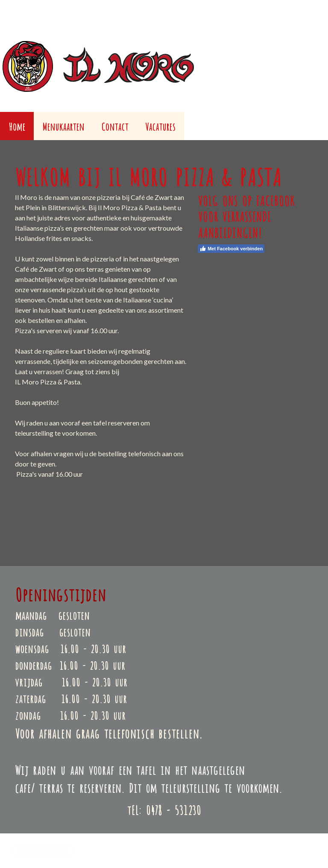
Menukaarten (63, 126)
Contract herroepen (43, 851)
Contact (115, 126)
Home (17, 126)
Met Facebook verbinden (231, 249)
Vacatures (160, 126)
